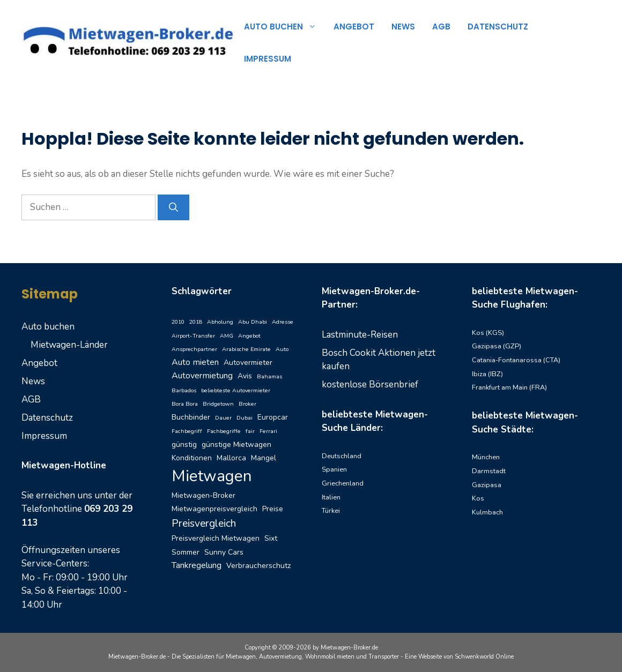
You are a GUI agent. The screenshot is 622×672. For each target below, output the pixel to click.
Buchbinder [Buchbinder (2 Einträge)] (191, 417)
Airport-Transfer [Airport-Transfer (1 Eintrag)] (193, 336)
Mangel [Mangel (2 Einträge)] (264, 458)
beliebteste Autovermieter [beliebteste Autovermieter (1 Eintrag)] (236, 390)
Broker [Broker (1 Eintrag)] (247, 404)
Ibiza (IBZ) (487, 374)
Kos (478, 498)
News (403, 27)
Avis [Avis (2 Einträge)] (245, 376)
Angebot (354, 27)
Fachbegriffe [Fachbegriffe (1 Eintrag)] (224, 431)
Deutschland (342, 456)
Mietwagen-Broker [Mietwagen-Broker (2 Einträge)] (203, 495)
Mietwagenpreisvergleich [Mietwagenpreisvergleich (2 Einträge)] (214, 509)
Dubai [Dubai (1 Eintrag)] (245, 418)
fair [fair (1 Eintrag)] (250, 431)
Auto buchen (284, 27)
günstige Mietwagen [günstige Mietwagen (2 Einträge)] (236, 445)
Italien (331, 497)
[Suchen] (173, 207)
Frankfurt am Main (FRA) (509, 387)
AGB (441, 27)
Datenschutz (498, 27)
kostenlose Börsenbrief (370, 384)
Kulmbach (487, 512)
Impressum (268, 59)
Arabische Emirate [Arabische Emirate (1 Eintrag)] (246, 349)
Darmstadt (489, 471)
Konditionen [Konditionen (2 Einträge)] (192, 458)
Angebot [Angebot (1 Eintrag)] (249, 336)
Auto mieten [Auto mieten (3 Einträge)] (195, 362)
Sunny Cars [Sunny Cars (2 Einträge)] (224, 552)
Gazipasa (487, 485)
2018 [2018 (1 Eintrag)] (196, 322)
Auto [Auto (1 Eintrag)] (282, 349)
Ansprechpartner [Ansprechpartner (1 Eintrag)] (194, 349)
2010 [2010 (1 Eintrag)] (178, 322)
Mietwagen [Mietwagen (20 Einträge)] (212, 476)
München (486, 457)
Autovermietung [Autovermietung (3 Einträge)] (202, 376)
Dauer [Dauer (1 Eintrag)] (223, 418)
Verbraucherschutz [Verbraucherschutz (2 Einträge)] (258, 566)
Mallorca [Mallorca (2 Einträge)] (231, 458)
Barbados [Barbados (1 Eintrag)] (184, 390)
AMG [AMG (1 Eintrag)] (227, 336)
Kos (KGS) (488, 333)
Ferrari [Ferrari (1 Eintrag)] (268, 431)
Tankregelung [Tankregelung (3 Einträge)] (197, 565)
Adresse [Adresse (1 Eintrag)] (283, 322)
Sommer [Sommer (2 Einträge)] (186, 552)
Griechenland (343, 483)
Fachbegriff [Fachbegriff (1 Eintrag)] (187, 431)
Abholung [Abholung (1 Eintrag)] (220, 322)
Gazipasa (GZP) (497, 346)
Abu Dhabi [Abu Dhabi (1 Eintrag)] (253, 322)
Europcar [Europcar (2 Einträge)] (273, 417)
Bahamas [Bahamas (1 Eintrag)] (269, 376)
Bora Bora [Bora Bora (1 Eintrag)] (185, 404)
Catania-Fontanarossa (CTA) (516, 360)
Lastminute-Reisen (360, 335)
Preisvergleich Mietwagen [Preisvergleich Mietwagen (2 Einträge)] (216, 538)
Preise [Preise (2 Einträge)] (273, 509)
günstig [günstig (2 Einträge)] (184, 445)
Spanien (334, 469)
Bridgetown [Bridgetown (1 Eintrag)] (218, 404)
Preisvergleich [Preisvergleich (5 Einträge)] (204, 523)
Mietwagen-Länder (69, 345)
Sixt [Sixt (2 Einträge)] (271, 538)
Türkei (331, 511)
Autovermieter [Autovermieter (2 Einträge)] (248, 363)
